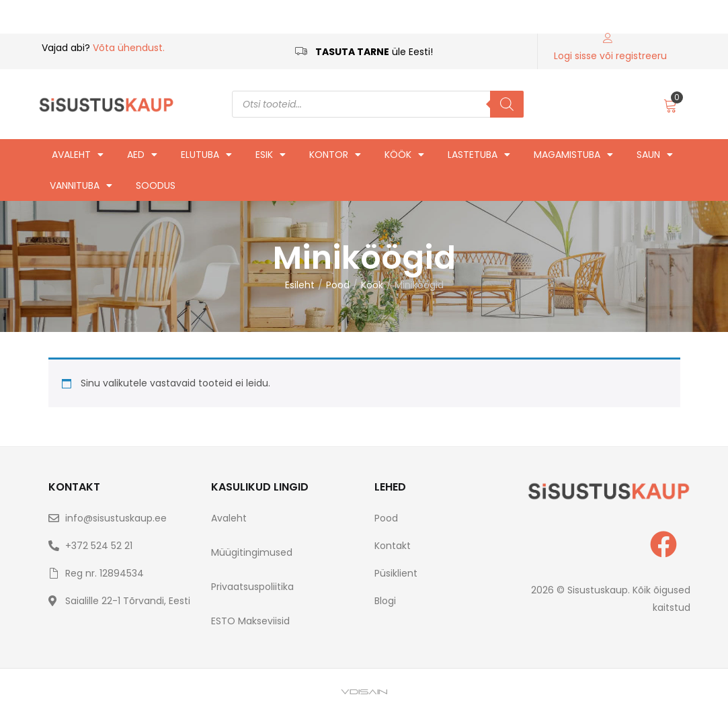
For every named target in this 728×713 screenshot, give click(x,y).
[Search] (507, 104)
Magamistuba (573, 155)
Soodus (156, 185)
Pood (338, 285)
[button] (671, 104)
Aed (142, 155)
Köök (404, 155)
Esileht (300, 285)
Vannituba (81, 185)
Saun (655, 155)
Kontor (335, 155)
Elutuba (206, 155)
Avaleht (78, 155)
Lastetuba (479, 155)
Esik (271, 155)
